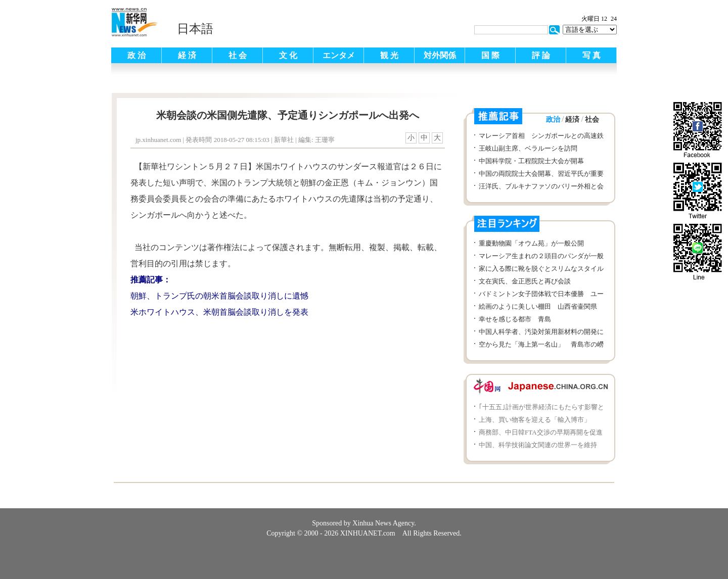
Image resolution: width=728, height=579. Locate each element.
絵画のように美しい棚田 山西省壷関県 (538, 306)
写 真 (591, 55)
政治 (553, 119)
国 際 (490, 55)
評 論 (541, 55)
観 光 (389, 55)
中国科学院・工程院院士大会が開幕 (531, 161)
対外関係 (440, 55)
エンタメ (339, 55)
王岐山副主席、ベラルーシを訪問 (528, 148)
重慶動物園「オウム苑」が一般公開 (531, 243)
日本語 (195, 29)
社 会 (238, 55)
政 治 (136, 55)
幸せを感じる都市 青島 (515, 319)
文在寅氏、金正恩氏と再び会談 (525, 281)
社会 (592, 119)
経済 (572, 119)
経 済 (187, 55)
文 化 (288, 55)
